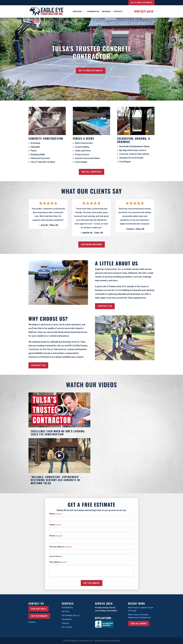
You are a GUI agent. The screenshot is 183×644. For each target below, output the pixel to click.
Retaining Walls (71, 616)
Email (55, 525)
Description (58, 562)
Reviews (106, 11)
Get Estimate (39, 616)
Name (56, 514)
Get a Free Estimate (141, 3)
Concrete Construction (46, 138)
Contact (118, 11)
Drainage (67, 619)
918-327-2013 (144, 11)
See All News (139, 623)
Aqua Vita (116, 641)
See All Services (91, 172)
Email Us (32, 622)
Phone (56, 536)
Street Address (56, 556)
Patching (67, 627)
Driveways (67, 608)
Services (77, 11)
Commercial (93, 11)
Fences (66, 623)
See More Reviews (92, 244)
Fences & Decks (84, 138)
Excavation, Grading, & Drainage (134, 140)
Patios (65, 612)
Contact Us (105, 306)
